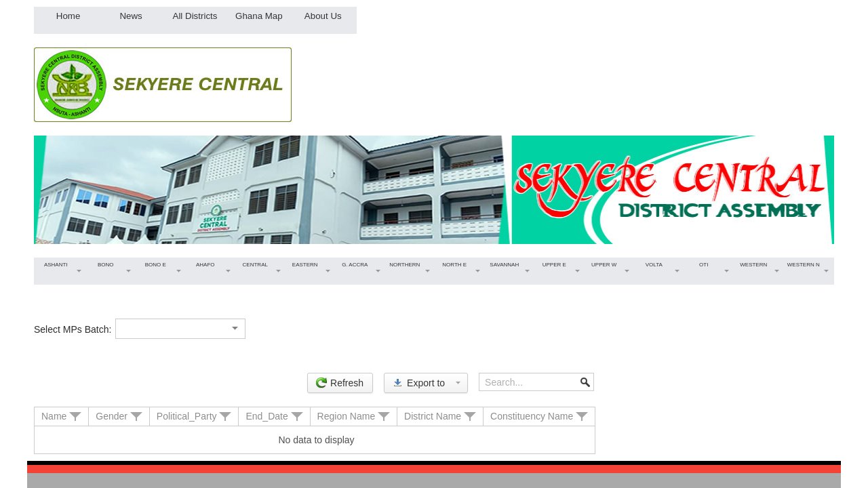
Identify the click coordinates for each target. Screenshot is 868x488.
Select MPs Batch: (73, 329)
